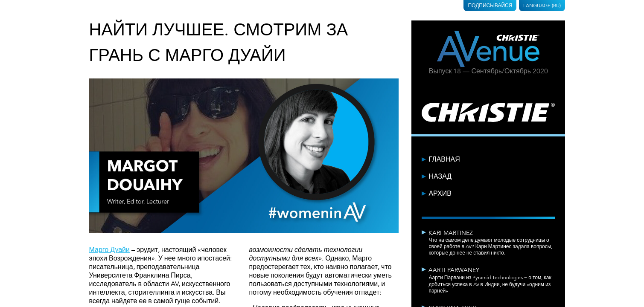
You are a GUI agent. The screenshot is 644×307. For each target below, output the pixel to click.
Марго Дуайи (109, 250)
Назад (440, 177)
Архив (440, 194)
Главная (444, 159)
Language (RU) (542, 5)
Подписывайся (490, 5)
